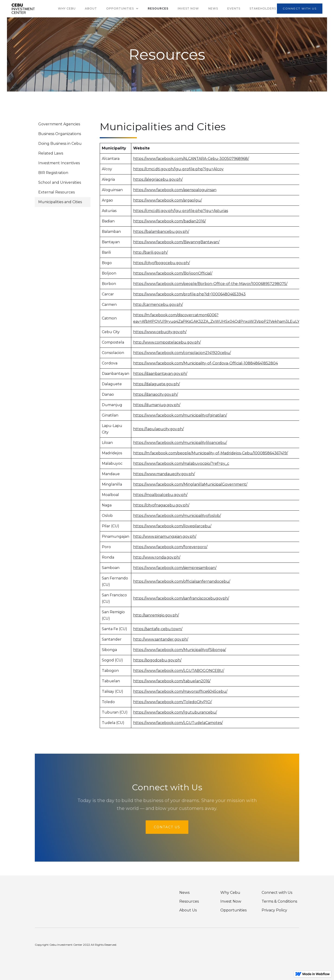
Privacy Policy (274, 910)
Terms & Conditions (279, 901)
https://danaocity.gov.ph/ (156, 394)
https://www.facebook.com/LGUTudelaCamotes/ (178, 723)
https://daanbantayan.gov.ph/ (160, 374)
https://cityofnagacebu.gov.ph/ (161, 505)
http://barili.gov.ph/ (150, 252)
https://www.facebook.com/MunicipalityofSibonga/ (180, 650)
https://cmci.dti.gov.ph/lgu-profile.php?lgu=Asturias (181, 211)
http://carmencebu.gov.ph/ (158, 305)
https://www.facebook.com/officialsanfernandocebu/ (182, 581)
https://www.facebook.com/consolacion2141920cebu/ (182, 353)
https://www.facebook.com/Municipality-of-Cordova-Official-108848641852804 (206, 363)
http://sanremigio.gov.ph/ (156, 615)
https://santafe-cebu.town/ (158, 629)
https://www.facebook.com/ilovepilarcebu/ (172, 526)
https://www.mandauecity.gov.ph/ (164, 474)
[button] (122, 9)
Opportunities (233, 910)
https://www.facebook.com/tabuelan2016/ (172, 681)
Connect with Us (277, 893)
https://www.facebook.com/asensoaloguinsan (175, 190)
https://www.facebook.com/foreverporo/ (170, 547)
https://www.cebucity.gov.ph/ (160, 332)
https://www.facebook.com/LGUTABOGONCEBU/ (179, 671)
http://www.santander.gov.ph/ (161, 639)
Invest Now (188, 8)
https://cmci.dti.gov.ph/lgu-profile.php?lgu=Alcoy (178, 169)
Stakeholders (263, 8)
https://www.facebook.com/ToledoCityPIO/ (172, 702)
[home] (23, 9)
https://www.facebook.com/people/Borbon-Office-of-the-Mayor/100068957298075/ (210, 284)
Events (234, 8)
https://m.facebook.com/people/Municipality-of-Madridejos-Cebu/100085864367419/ (210, 453)
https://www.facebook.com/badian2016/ (169, 221)
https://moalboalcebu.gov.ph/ (160, 495)
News (213, 8)
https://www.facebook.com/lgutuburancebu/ (175, 712)
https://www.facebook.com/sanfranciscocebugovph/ (181, 598)
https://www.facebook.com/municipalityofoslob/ (177, 516)
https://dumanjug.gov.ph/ (157, 405)
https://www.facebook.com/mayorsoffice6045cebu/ (180, 691)
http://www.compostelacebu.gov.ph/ (167, 342)
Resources (158, 8)
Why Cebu (230, 893)
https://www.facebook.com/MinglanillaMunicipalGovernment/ (190, 484)
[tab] (63, 124)
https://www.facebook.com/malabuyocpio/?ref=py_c (181, 463)
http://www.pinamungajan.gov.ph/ (165, 536)
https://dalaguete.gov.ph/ (156, 384)
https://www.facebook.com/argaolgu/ (167, 200)
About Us (188, 910)
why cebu (67, 8)
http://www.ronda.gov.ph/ (157, 557)
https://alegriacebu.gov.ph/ (158, 179)
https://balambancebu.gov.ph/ (161, 232)
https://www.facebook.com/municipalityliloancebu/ (180, 443)
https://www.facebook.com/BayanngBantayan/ (176, 242)
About (91, 8)
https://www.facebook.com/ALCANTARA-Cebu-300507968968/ (191, 159)
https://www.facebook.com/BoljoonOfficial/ (173, 273)
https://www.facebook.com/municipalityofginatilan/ (180, 415)
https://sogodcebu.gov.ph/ (157, 660)
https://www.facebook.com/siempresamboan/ (175, 568)
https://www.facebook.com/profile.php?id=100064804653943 (189, 294)
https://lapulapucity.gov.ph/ (158, 429)
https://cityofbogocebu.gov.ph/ (161, 263)
